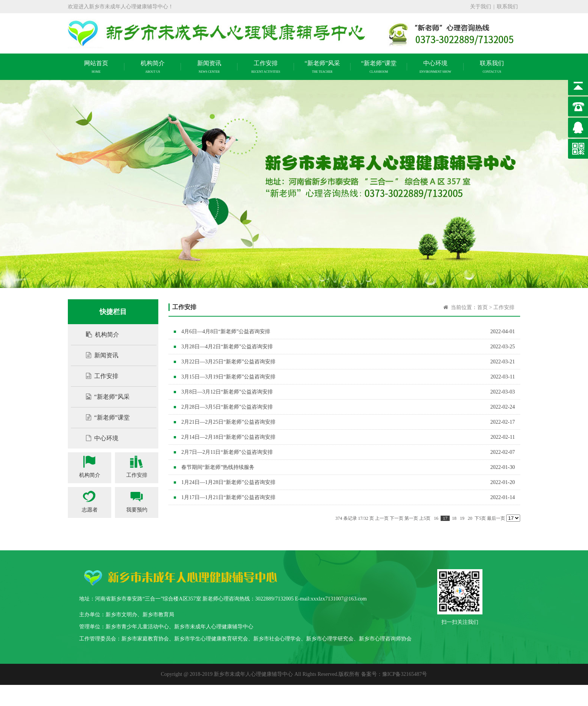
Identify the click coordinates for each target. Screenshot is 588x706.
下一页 (397, 518)
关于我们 (481, 7)
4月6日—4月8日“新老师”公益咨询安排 (226, 332)
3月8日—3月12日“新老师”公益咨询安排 (227, 392)
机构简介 (99, 335)
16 (436, 518)
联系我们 (507, 7)
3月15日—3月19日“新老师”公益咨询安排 (228, 377)
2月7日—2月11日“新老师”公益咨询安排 (227, 452)
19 (462, 518)
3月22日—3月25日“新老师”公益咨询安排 (228, 362)
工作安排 (98, 376)
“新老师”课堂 (104, 417)
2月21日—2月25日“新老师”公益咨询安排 (228, 422)
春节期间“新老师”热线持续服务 (218, 467)
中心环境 (98, 438)
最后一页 (496, 518)
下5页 (480, 518)
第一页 (411, 518)
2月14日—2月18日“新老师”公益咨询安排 (228, 437)
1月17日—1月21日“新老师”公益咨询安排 (228, 497)
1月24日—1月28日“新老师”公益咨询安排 (228, 482)
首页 (482, 307)
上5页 (425, 518)
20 (470, 518)
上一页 (382, 518)
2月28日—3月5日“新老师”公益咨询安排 (227, 407)
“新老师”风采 (104, 397)
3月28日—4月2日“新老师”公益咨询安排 (227, 347)
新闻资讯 (98, 355)
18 (454, 518)
